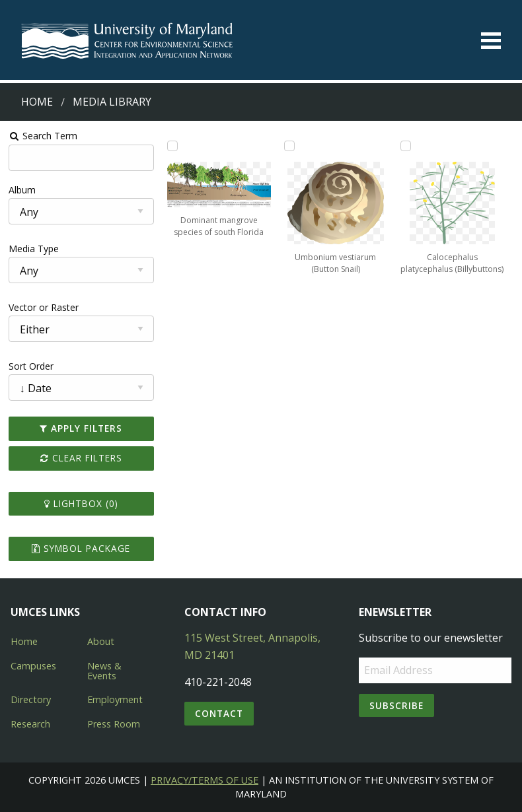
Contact (219, 713)
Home (37, 102)
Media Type (34, 249)
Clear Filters (81, 458)
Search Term (43, 136)
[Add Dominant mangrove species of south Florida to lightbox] (172, 146)
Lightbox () (81, 503)
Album (22, 190)
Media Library (112, 102)
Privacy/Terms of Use (205, 780)
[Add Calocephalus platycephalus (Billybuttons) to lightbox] (406, 146)
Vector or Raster (44, 307)
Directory (31, 699)
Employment (115, 699)
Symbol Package (81, 548)
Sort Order (31, 366)
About (101, 641)
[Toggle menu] (491, 41)
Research (30, 724)
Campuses (33, 666)
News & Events (104, 670)
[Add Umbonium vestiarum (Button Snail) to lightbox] (289, 146)
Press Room (114, 724)
